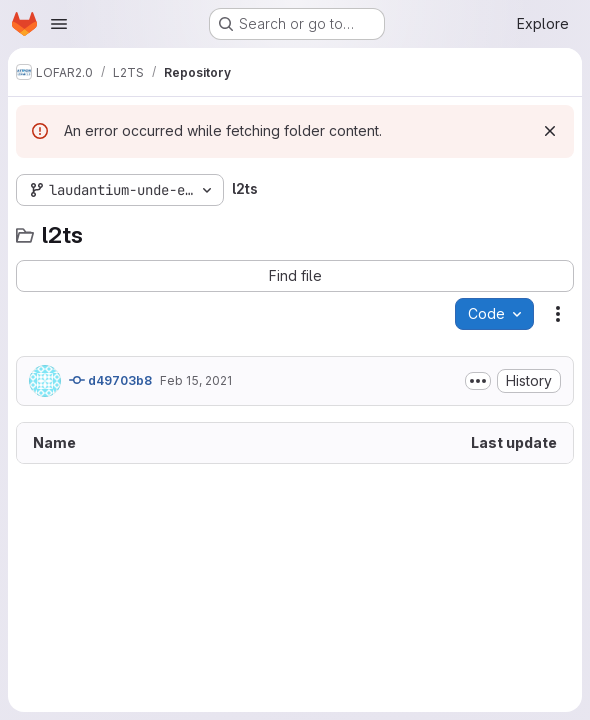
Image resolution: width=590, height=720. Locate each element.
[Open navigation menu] (59, 24)
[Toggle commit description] (478, 381)
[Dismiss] (550, 131)
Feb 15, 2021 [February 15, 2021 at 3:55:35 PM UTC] (196, 380)
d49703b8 (110, 380)
